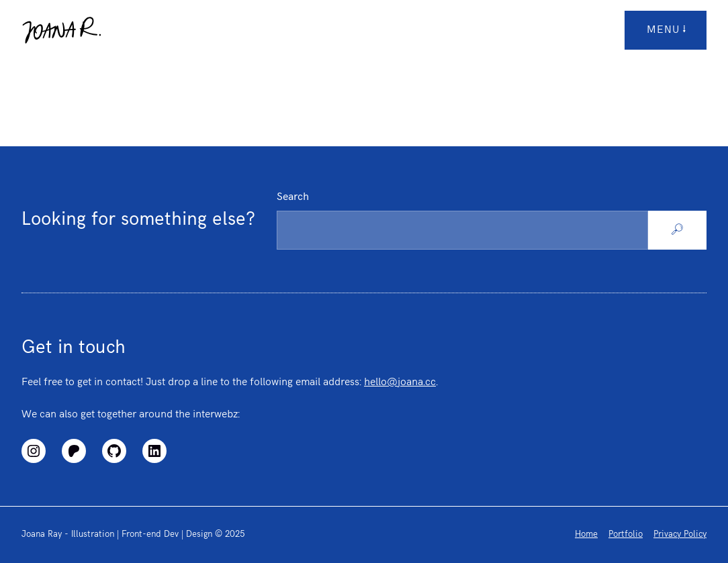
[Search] (677, 230)
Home (586, 534)
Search (293, 197)
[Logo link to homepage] (61, 30)
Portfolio (626, 534)
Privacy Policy (680, 534)
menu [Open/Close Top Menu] (667, 30)
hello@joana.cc (400, 382)
